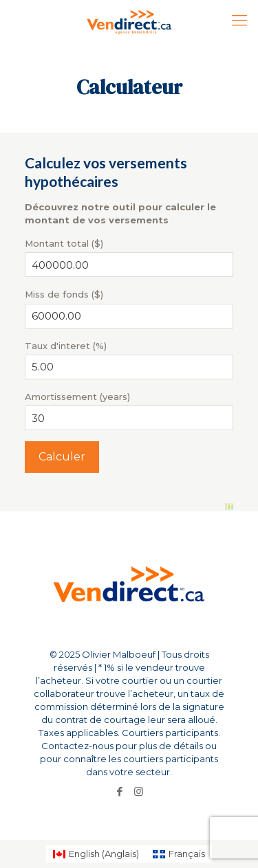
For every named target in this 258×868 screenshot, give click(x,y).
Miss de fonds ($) (64, 294)
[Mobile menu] (239, 21)
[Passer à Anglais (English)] (96, 854)
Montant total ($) (64, 243)
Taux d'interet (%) (66, 346)
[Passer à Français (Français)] (179, 854)
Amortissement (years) (77, 397)
